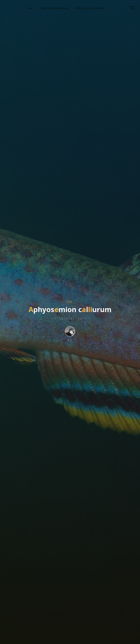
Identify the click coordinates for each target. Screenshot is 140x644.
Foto (69, 302)
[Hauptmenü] (132, 8)
